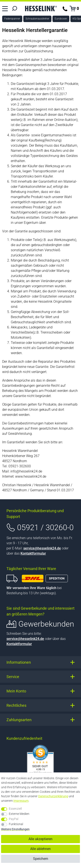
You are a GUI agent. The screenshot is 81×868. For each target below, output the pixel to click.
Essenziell (15, 809)
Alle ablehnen (40, 849)
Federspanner (12, 19)
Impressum (21, 801)
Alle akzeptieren (40, 839)
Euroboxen (61, 19)
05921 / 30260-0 (45, 528)
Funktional (16, 824)
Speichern (41, 859)
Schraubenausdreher (37, 19)
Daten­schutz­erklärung (53, 796)
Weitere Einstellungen (15, 829)
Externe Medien (19, 814)
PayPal (14, 819)
